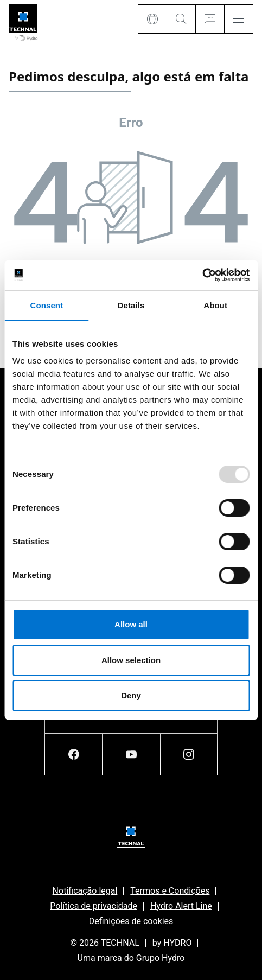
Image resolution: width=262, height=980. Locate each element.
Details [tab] (131, 305)
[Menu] (239, 19)
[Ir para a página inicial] (23, 24)
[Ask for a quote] (210, 19)
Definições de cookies (131, 921)
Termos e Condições (170, 891)
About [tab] (215, 305)
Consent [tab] (46, 305)
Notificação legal (85, 891)
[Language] (152, 19)
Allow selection (131, 660)
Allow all (131, 624)
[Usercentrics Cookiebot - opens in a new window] (202, 275)
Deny (131, 695)
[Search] (181, 19)
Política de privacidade (94, 906)
